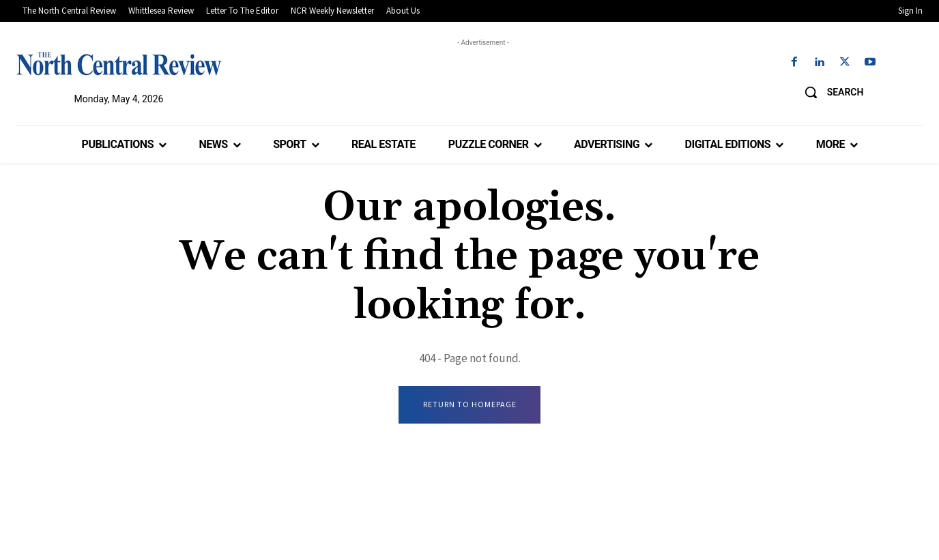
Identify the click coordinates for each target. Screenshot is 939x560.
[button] (829, 92)
